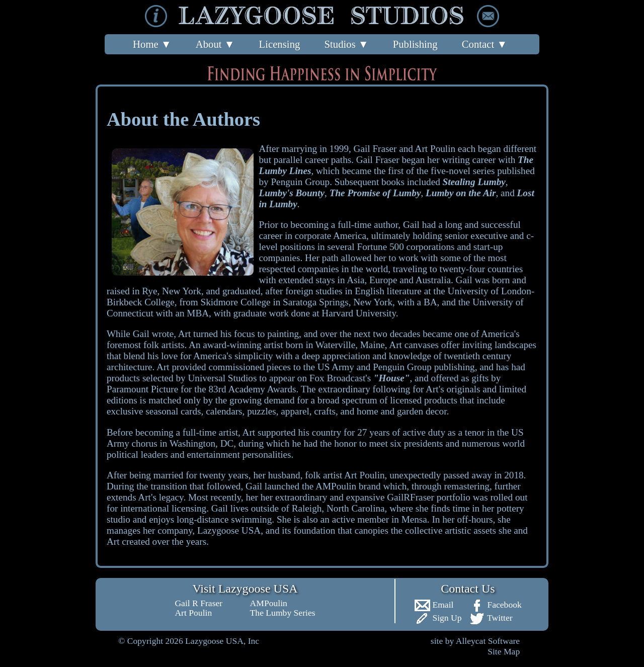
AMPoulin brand (348, 486)
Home (152, 44)
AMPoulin (269, 603)
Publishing (415, 44)
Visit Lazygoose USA (245, 589)
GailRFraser (411, 497)
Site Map (504, 651)
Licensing (279, 44)
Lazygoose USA (229, 530)
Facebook (495, 605)
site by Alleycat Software (475, 641)
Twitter (491, 618)
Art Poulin (193, 613)
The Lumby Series (283, 613)
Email (434, 605)
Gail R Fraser (198, 603)
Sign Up (438, 618)
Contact (485, 44)
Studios (346, 44)
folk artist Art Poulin (345, 475)
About (215, 44)
